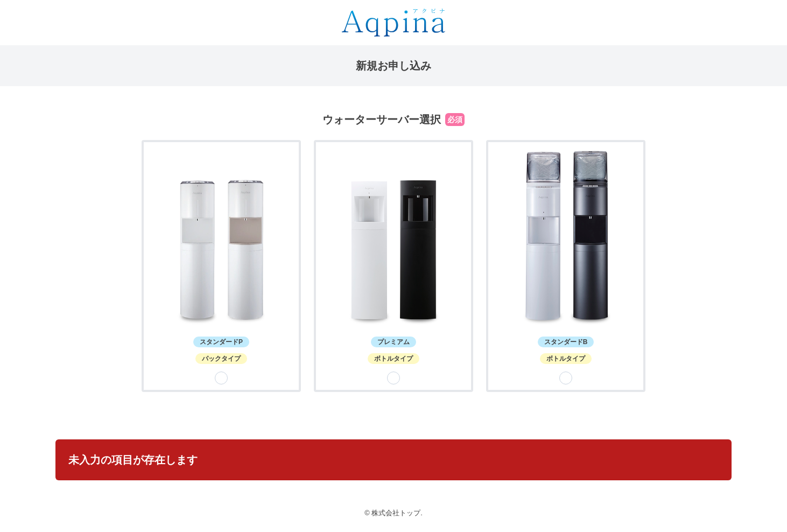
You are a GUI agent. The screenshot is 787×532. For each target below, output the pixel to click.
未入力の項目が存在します (133, 460)
